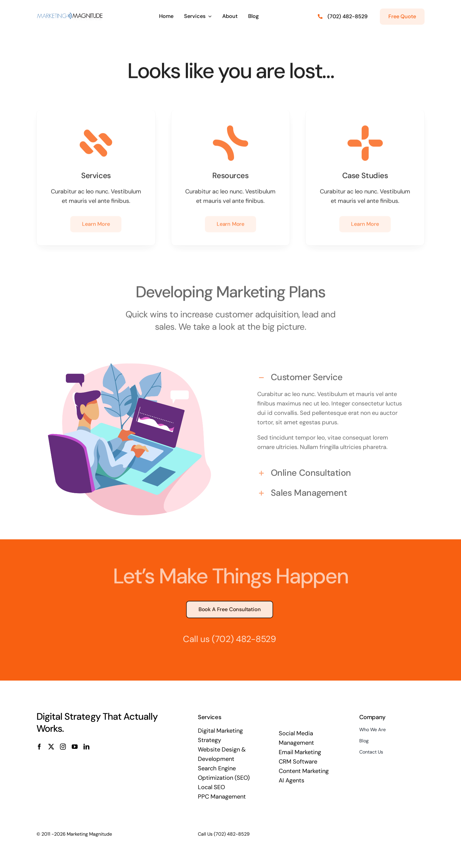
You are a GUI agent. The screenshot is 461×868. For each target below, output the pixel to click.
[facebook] (39, 747)
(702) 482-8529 (241, 639)
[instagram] (63, 747)
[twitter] (51, 747)
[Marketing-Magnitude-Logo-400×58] (70, 14)
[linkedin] (86, 747)
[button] (331, 375)
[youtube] (75, 747)
